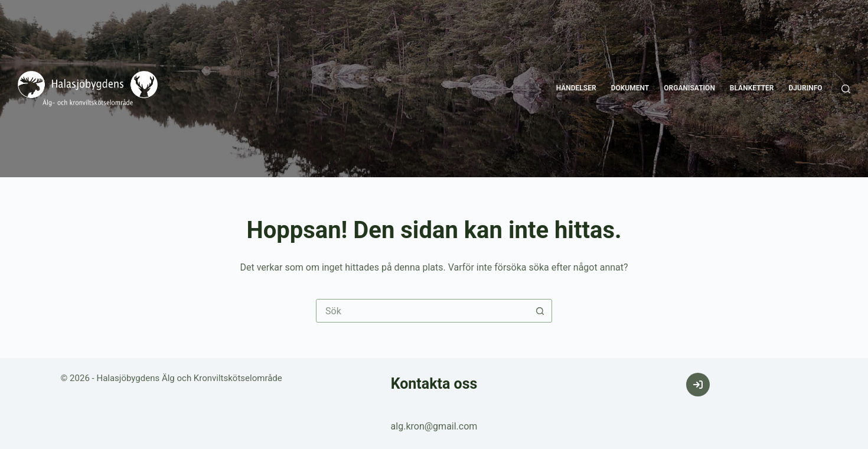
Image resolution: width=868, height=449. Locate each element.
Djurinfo (806, 88)
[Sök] (846, 89)
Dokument (630, 88)
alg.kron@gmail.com (434, 426)
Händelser (576, 88)
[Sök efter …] (422, 311)
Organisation (689, 88)
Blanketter (752, 88)
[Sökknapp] (540, 311)
